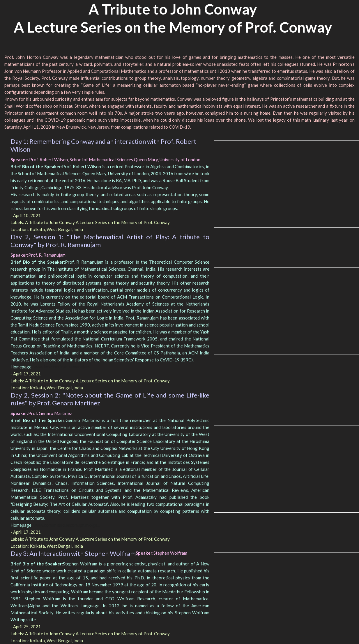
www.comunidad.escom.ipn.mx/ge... (67, 525)
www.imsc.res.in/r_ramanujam (62, 367)
